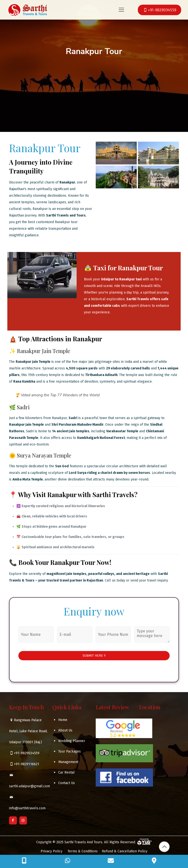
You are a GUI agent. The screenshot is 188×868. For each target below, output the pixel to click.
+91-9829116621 (27, 764)
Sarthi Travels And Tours (83, 842)
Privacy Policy (52, 851)
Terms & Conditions (83, 851)
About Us (65, 730)
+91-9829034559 (27, 753)
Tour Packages (70, 751)
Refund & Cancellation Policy (125, 851)
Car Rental (66, 772)
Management (68, 762)
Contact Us (67, 783)
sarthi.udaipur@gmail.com (29, 786)
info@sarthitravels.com (27, 808)
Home (63, 720)
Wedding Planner (72, 741)
